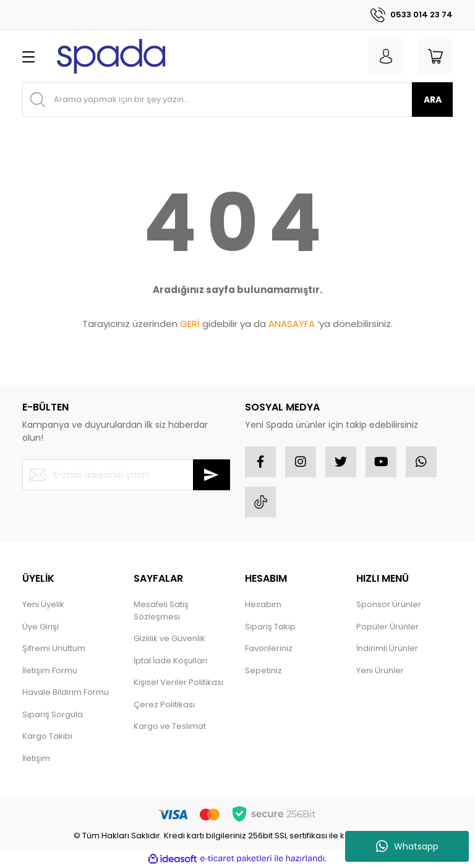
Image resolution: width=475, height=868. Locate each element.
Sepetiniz (263, 670)
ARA (433, 100)
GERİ (190, 324)
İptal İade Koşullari (170, 661)
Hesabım (263, 604)
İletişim (36, 758)
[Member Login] (386, 56)
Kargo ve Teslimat (170, 726)
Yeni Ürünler (380, 670)
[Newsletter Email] (126, 475)
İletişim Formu (50, 670)
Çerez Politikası (164, 704)
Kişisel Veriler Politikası (178, 682)
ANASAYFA (292, 324)
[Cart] (435, 56)
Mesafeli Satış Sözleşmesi (161, 611)
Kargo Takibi (47, 736)
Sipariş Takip (270, 627)
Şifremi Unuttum (54, 648)
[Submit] (212, 475)
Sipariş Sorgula (53, 714)
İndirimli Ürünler (387, 648)
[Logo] (111, 56)
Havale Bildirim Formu (66, 692)
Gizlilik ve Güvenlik (169, 638)
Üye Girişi (41, 627)
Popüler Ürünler (387, 627)
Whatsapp (407, 846)
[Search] (237, 100)
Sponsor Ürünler (389, 604)
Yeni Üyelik (43, 604)
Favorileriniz (269, 648)
